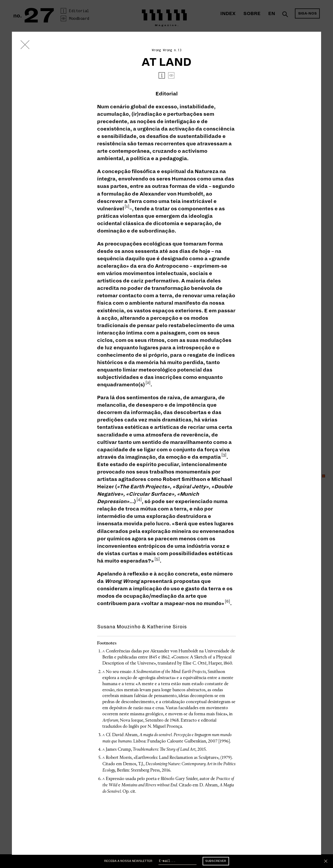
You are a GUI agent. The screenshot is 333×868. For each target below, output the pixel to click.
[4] (139, 499)
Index (228, 14)
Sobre (252, 14)
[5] (157, 559)
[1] (127, 206)
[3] (224, 455)
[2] (148, 383)
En (272, 14)
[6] (227, 601)
